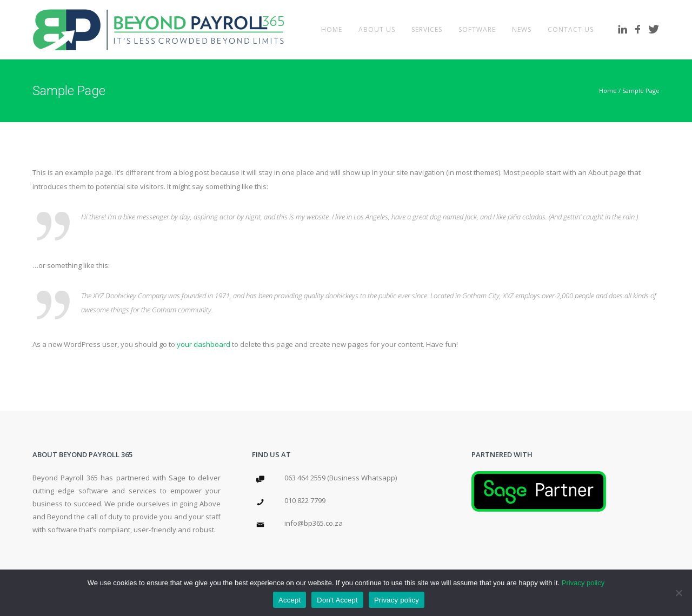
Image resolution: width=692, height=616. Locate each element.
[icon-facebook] (641, 29)
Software (477, 29)
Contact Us (571, 29)
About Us (377, 29)
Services (427, 29)
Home (332, 29)
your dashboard (204, 344)
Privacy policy (583, 583)
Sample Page (641, 91)
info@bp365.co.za (314, 523)
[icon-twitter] (654, 29)
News (522, 29)
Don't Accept (337, 600)
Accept (290, 600)
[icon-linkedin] (626, 29)
